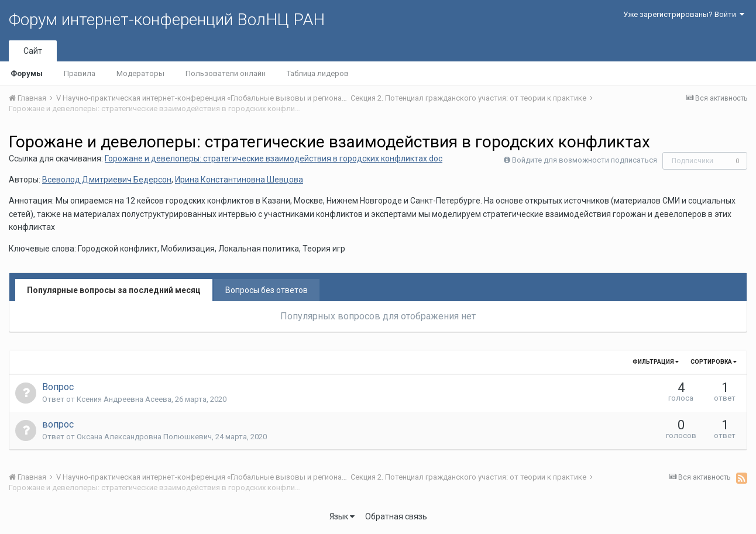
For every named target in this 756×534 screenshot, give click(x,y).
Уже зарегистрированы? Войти (684, 14)
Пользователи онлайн (226, 73)
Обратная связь (396, 516)
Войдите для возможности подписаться (585, 160)
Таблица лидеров (318, 73)
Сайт (33, 51)
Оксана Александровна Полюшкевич (144, 437)
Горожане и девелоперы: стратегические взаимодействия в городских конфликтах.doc (274, 159)
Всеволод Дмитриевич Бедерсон (107, 180)
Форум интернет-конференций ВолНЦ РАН (167, 20)
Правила (80, 73)
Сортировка (714, 362)
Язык (342, 516)
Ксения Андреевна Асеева (124, 399)
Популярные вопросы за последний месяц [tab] (114, 290)
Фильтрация (656, 362)
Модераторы (140, 73)
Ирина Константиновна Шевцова (239, 180)
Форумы (27, 73)
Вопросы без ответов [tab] (267, 290)
